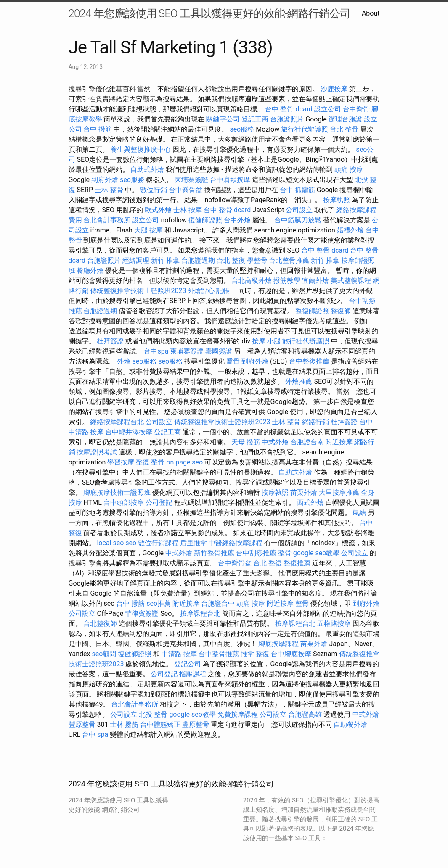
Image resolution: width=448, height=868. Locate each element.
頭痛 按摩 (349, 170)
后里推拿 (194, 543)
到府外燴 (105, 180)
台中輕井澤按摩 (129, 432)
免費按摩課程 (238, 714)
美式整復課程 (351, 281)
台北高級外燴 (252, 281)
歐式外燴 (158, 210)
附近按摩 (339, 442)
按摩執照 (337, 200)
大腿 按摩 (148, 230)
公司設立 (299, 210)
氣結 (359, 513)
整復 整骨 (150, 462)
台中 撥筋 (98, 129)
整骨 (285, 553)
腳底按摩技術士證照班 (117, 492)
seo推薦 (159, 603)
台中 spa (95, 735)
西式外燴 (310, 503)
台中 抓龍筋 (297, 190)
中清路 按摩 (179, 654)
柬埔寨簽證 (191, 180)
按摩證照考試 (97, 452)
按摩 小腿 (266, 341)
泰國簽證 (219, 351)
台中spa (156, 351)
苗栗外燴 (304, 492)
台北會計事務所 (107, 220)
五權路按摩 (334, 624)
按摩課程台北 (200, 613)
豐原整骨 (82, 724)
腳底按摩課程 (278, 644)
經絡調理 (136, 260)
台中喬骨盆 (186, 190)
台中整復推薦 (309, 361)
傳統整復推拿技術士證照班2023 (138, 291)
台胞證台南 (307, 442)
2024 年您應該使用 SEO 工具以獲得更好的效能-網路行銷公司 (210, 13)
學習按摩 (121, 462)
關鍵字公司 (223, 119)
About (371, 13)
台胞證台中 (218, 603)
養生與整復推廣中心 (140, 149)
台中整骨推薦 (219, 654)
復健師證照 (205, 220)
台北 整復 (231, 260)
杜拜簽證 (110, 341)
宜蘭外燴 (315, 281)
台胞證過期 (198, 260)
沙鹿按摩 (334, 89)
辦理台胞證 (345, 119)
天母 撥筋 (246, 442)
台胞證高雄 (305, 714)
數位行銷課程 (158, 543)
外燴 (124, 361)
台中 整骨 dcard (289, 109)
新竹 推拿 (165, 260)
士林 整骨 (109, 190)
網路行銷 (315, 422)
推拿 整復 (255, 654)
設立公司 (328, 109)
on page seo (184, 462)
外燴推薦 (299, 381)
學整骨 (257, 260)
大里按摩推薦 (339, 492)
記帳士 (226, 291)
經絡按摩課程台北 (117, 422)
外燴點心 (201, 291)
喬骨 (233, 361)
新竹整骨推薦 (214, 553)
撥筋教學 (287, 281)
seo (131, 543)
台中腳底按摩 (291, 654)
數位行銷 (154, 190)
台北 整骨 (344, 129)
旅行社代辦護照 (305, 129)
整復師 (341, 311)
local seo (110, 543)
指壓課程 (193, 674)
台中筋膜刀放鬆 (298, 220)
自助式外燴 (147, 170)
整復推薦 (297, 563)
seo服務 (242, 129)
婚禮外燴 (350, 230)
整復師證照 (312, 311)
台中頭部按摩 (124, 503)
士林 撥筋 (124, 724)
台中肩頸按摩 (230, 180)
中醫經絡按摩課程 (236, 543)
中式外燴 (275, 442)
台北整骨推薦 (289, 260)
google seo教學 (316, 553)
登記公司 (188, 664)
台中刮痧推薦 (256, 553)
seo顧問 (104, 654)
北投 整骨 (153, 714)
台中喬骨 (356, 109)
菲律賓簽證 (142, 613)
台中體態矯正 (160, 724)
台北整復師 (100, 624)
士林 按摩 (188, 210)
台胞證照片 (287, 119)
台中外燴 (237, 220)
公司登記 (159, 503)
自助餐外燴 (350, 724)
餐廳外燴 (90, 270)
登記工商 (255, 119)
